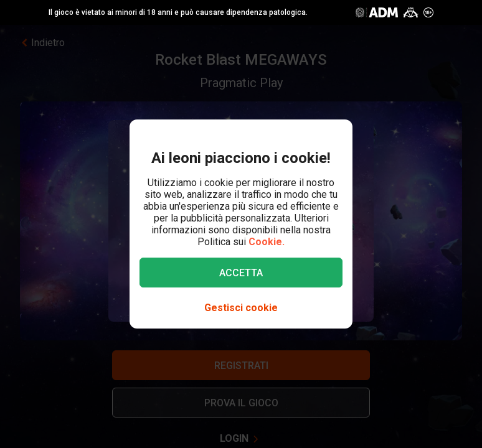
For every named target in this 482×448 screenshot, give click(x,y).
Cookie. (267, 242)
